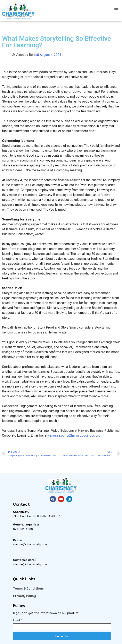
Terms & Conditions (28, 588)
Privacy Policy (25, 596)
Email (17, 620)
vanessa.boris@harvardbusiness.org (74, 436)
